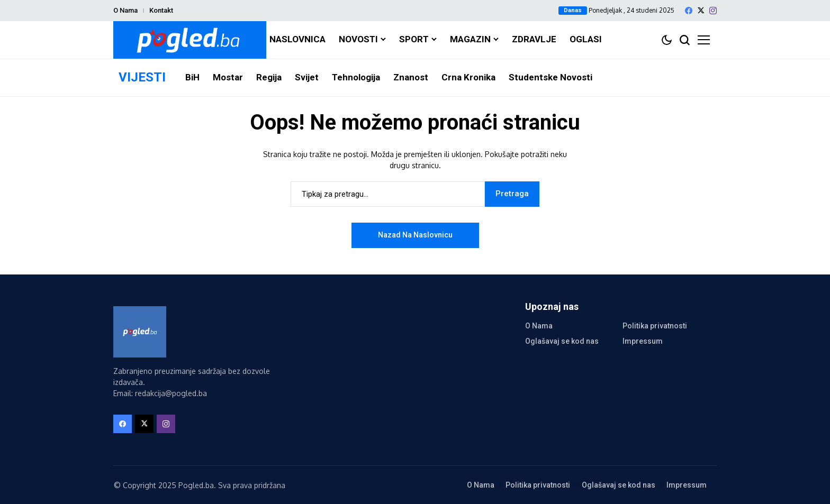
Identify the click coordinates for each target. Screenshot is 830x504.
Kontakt (161, 10)
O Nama (125, 10)
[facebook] (689, 11)
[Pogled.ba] (190, 40)
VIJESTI (142, 77)
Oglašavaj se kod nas (562, 341)
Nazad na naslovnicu (415, 235)
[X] (701, 10)
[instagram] (713, 11)
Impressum (643, 341)
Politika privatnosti (655, 326)
